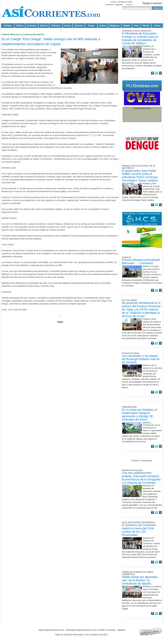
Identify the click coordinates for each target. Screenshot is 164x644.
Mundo (146, 26)
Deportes (79, 26)
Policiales (56, 26)
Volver (60, 322)
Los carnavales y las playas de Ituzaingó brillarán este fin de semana (141, 359)
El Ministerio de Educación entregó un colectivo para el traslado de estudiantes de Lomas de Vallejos (140, 38)
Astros (157, 26)
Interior (67, 26)
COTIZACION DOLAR (142, 108)
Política (20, 26)
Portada (8, 26)
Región (127, 26)
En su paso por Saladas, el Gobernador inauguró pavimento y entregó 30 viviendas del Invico (139, 415)
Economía (32, 26)
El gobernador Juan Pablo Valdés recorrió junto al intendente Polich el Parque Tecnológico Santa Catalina (140, 176)
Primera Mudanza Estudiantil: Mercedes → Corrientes (141, 262)
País (137, 26)
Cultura (103, 26)
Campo (91, 26)
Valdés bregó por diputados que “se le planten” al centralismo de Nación (140, 580)
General (44, 26)
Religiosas (114, 26)
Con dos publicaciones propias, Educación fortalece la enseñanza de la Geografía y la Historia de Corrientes (141, 478)
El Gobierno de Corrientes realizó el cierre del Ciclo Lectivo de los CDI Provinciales (139, 530)
